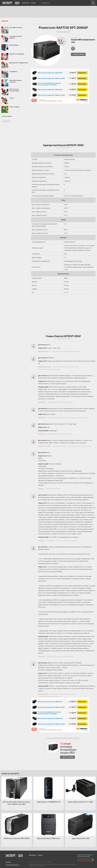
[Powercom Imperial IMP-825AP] (17, 825)
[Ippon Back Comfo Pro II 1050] (80, 788)
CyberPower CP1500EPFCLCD (49, 802)
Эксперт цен (11, 3)
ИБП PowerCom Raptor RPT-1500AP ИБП (50, 90)
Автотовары (14, 45)
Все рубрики (6, 121)
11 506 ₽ (72, 84)
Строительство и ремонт (16, 37)
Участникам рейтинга (12, 865)
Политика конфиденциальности (54, 864)
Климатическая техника (15, 81)
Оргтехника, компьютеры (14, 90)
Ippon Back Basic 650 (80, 838)
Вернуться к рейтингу (78, 54)
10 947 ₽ (72, 73)
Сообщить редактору (85, 860)
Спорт (12, 98)
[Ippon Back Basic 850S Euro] (49, 825)
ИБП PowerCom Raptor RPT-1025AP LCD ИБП (51, 78)
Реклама (8, 862)
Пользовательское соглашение (37, 864)
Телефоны (13, 71)
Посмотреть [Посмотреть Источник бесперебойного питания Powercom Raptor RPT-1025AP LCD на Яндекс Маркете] (82, 84)
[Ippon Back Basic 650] (80, 825)
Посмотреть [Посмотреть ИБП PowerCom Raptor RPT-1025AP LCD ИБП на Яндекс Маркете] (82, 78)
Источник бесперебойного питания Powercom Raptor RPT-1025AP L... (49, 84)
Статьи (33, 3)
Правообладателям (39, 866)
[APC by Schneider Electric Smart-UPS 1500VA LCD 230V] (17, 788)
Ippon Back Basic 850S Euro (49, 838)
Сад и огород (14, 107)
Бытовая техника (16, 27)
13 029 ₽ (72, 89)
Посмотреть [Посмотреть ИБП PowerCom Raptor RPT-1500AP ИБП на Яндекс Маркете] (82, 90)
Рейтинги (26, 3)
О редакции (45, 3)
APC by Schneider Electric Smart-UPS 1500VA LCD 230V (17, 803)
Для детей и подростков (19, 63)
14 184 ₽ (72, 95)
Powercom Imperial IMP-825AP (17, 838)
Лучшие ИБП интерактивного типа (83, 41)
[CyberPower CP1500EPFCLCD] (49, 788)
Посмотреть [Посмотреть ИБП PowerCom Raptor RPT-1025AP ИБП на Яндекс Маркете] (82, 73)
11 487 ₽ (72, 78)
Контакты (49, 862)
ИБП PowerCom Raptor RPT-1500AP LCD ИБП (51, 95)
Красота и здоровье (17, 54)
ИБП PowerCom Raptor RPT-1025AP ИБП (50, 73)
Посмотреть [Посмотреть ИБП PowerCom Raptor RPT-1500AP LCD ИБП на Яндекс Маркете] (82, 95)
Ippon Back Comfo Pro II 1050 (80, 802)
